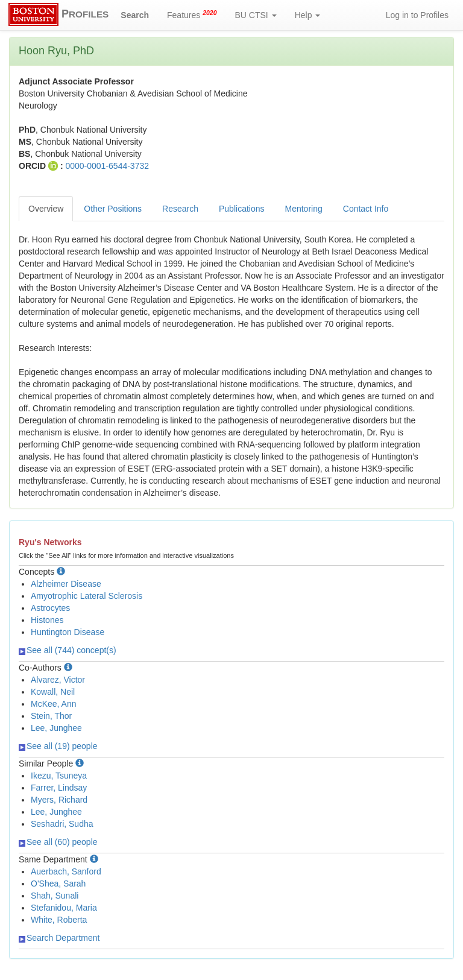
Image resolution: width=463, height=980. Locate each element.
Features (192, 14)
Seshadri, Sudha (62, 824)
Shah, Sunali (55, 896)
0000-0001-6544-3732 (107, 166)
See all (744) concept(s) (68, 650)
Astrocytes (50, 608)
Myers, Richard (59, 800)
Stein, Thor (51, 716)
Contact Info (366, 209)
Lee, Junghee (56, 728)
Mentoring (304, 209)
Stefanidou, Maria (64, 908)
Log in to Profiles (417, 15)
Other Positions (113, 209)
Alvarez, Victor (58, 680)
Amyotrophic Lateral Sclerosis (87, 596)
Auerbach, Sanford (66, 871)
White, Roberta (59, 920)
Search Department (59, 938)
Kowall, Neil (53, 692)
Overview (46, 209)
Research (180, 209)
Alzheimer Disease (66, 584)
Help (308, 15)
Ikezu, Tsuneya (59, 776)
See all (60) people (58, 842)
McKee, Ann (54, 704)
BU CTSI (256, 15)
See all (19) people (58, 746)
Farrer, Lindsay (59, 788)
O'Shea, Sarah (58, 884)
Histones (47, 620)
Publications (242, 209)
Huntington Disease (68, 632)
